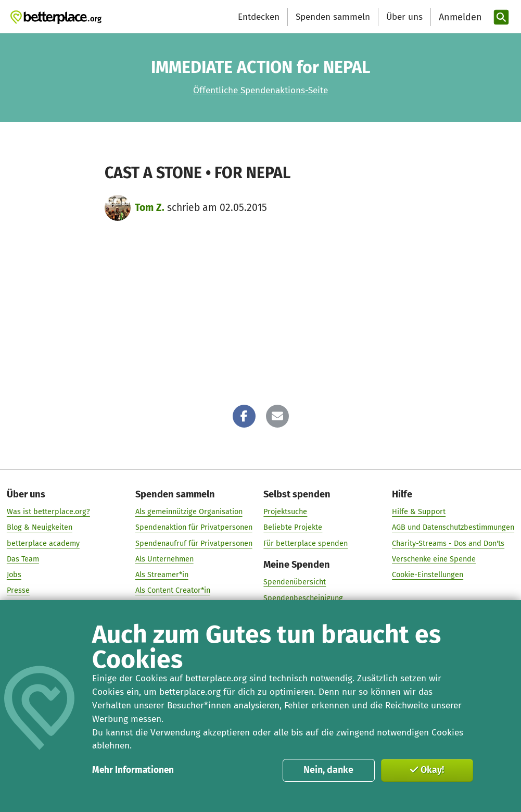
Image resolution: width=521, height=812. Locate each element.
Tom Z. (150, 208)
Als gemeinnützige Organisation (189, 511)
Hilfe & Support (419, 511)
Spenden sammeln (333, 17)
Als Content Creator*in (173, 591)
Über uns (404, 17)
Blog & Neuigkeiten (40, 528)
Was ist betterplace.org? (48, 511)
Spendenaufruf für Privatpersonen (194, 543)
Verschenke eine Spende (434, 559)
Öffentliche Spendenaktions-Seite (260, 90)
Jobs (14, 574)
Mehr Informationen (133, 770)
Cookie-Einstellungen (428, 574)
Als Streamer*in (162, 574)
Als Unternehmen (164, 559)
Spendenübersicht (295, 582)
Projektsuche (285, 511)
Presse (18, 591)
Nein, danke (328, 770)
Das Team (23, 559)
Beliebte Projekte (293, 528)
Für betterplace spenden (306, 543)
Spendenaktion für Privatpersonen (194, 528)
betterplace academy (43, 543)
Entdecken (259, 17)
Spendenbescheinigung (303, 598)
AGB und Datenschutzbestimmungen (453, 528)
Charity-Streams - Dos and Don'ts (448, 543)
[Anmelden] (459, 17)
